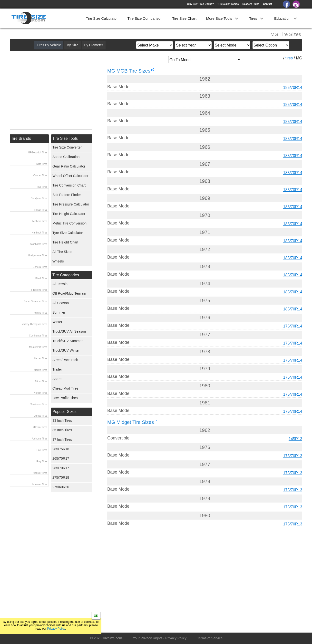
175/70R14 (293, 326)
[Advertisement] (196, 577)
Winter (57, 322)
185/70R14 (293, 88)
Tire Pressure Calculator (71, 204)
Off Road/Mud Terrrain (69, 293)
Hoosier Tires (40, 473)
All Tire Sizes (62, 252)
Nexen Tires (41, 359)
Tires (257, 18)
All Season (61, 303)
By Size (73, 45)
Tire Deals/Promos (228, 4)
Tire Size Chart (184, 18)
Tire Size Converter (67, 147)
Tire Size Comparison (145, 18)
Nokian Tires (40, 393)
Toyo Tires (42, 187)
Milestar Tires (40, 427)
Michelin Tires (40, 221)
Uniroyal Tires (40, 439)
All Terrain (60, 284)
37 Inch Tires (62, 439)
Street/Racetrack (65, 360)
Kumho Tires (40, 313)
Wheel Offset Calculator (70, 176)
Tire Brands (21, 138)
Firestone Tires (39, 290)
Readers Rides (251, 4)
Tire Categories (66, 275)
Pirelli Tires (41, 278)
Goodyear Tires (39, 198)
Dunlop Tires (40, 416)
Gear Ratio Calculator (69, 166)
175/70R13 (293, 456)
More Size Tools (223, 18)
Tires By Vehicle (49, 45)
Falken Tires (41, 210)
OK (96, 616)
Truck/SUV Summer (68, 341)
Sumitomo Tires (39, 404)
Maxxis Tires (40, 370)
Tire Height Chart (65, 242)
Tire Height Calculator (69, 214)
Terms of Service (210, 638)
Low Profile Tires (65, 398)
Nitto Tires (42, 164)
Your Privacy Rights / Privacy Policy (160, 638)
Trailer (57, 369)
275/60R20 (61, 487)
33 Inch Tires (62, 420)
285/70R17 (61, 468)
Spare (57, 379)
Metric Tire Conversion (69, 223)
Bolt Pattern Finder (67, 195)
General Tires (40, 267)
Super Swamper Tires (36, 301)
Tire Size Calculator (102, 18)
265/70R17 (61, 458)
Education (286, 18)
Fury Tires (42, 462)
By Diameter (94, 45)
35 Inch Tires (62, 430)
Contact (268, 4)
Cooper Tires (40, 175)
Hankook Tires (39, 233)
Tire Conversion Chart (69, 185)
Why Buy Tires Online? (200, 4)
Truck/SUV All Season (69, 331)
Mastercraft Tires (38, 347)
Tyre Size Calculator (68, 233)
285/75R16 (61, 449)
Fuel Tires (42, 450)
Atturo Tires (41, 381)
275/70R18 (61, 477)
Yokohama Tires (39, 244)
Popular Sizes (64, 412)
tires (289, 58)
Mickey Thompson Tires (34, 324)
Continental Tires (38, 336)
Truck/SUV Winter (66, 350)
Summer (59, 312)
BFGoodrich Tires (38, 153)
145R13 (295, 439)
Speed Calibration (66, 157)
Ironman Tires (40, 484)
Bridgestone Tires (38, 256)
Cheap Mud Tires (65, 388)
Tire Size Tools (65, 138)
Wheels (58, 261)
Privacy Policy (56, 629)
